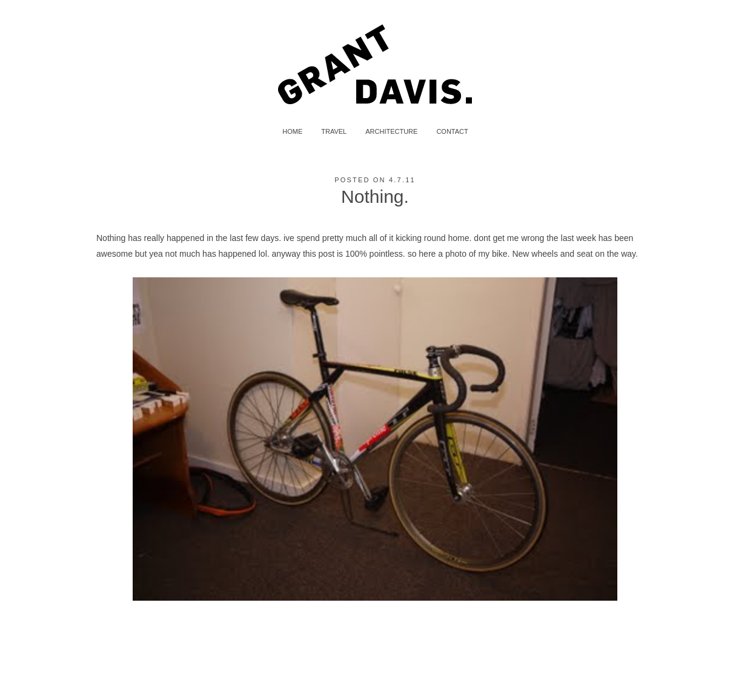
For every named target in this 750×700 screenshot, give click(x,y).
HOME (292, 131)
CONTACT (452, 131)
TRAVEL (334, 131)
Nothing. (375, 196)
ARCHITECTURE (391, 131)
